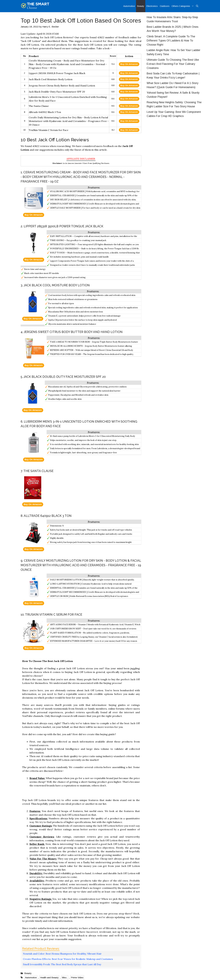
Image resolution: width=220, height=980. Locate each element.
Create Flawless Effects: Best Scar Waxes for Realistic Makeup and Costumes (68, 959)
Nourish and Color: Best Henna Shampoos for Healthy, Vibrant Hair (62, 954)
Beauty (141, 6)
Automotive (129, 6)
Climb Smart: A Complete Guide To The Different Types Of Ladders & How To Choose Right (171, 41)
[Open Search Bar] (197, 6)
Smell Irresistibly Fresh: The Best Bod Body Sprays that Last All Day (62, 964)
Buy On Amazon (129, 64)
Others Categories (183, 6)
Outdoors (165, 6)
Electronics (152, 6)
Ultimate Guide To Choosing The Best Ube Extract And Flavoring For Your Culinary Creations (173, 64)
